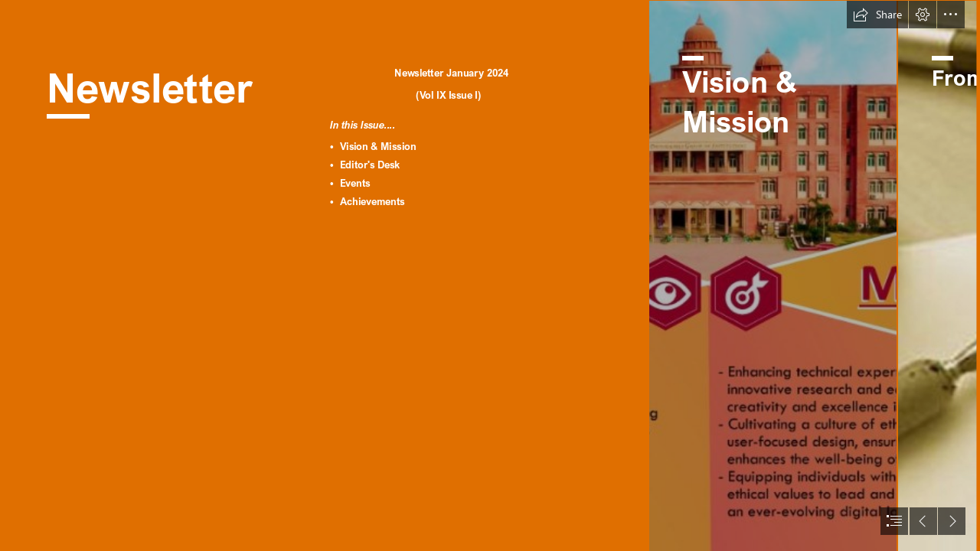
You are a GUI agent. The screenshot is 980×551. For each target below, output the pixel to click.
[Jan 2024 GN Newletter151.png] (773, 275)
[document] (490, 275)
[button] (877, 15)
